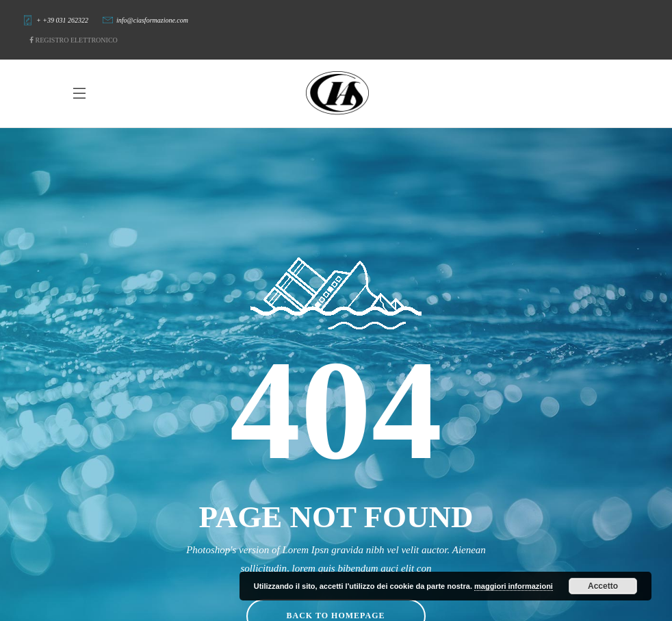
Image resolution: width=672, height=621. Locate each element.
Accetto (603, 586)
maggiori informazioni (514, 586)
